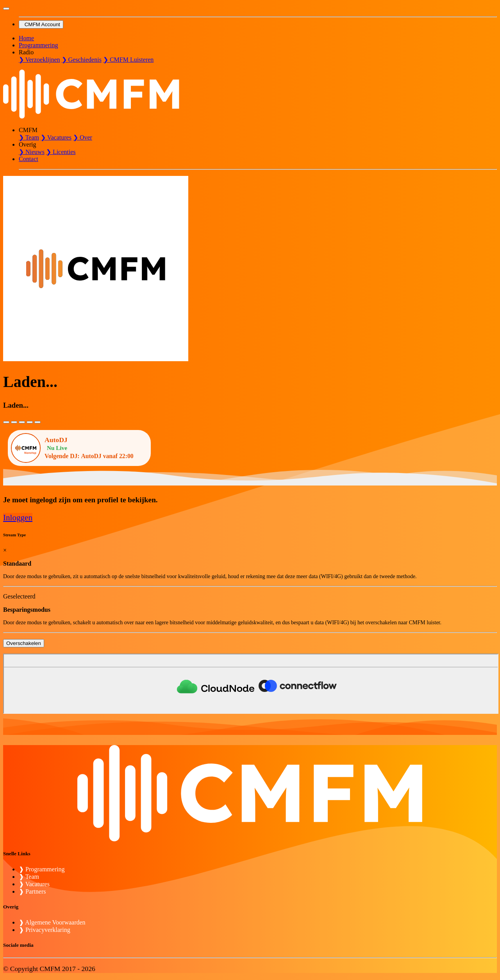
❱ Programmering (42, 869)
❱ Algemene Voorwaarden (52, 922)
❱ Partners (32, 891)
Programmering (38, 45)
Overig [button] (27, 144)
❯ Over (83, 137)
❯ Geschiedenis (82, 60)
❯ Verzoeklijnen (39, 60)
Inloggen (18, 518)
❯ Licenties (61, 152)
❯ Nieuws (32, 152)
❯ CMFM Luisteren (128, 60)
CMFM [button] (28, 130)
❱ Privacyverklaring (45, 930)
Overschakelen (24, 643)
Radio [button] (26, 52)
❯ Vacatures (56, 137)
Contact (29, 159)
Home (26, 38)
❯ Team (29, 137)
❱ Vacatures (34, 884)
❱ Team (29, 877)
